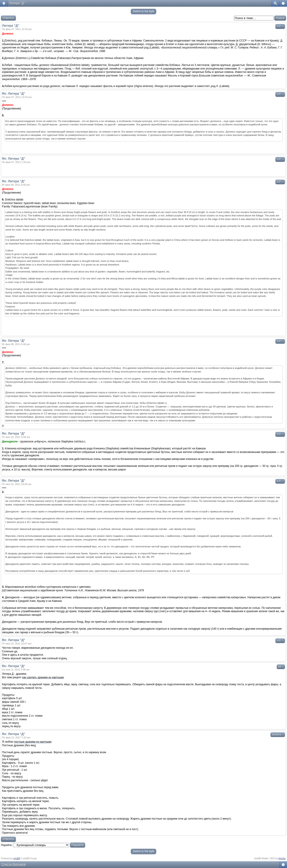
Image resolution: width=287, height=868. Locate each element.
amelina (278, 735)
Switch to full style (143, 11)
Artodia (282, 858)
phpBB (17, 858)
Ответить (8, 18)
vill (281, 667)
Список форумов (14, 864)
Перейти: (7, 845)
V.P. (280, 26)
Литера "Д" (17, 3)
